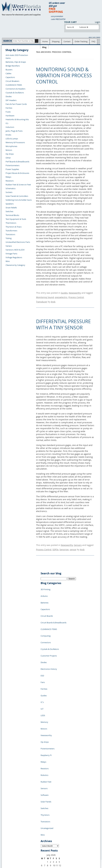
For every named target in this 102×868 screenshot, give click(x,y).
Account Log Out (11, 829)
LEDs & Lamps (12, 139)
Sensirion (64, 543)
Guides (64, 292)
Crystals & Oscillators (15, 93)
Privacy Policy (46, 809)
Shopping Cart (32, 809)
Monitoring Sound (45, 295)
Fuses (8, 112)
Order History (10, 826)
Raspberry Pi (46, 692)
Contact (67, 41)
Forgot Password (11, 832)
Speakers (10, 204)
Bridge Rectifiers (13, 66)
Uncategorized (47, 740)
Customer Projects (49, 625)
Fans (43, 643)
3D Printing (45, 581)
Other (8, 158)
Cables (8, 73)
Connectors (46, 616)
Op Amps (10, 154)
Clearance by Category (15, 265)
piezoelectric (61, 295)
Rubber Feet (46, 709)
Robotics (44, 705)
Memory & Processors (15, 142)
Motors (9, 150)
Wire (8, 261)
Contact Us (9, 816)
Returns (7, 819)
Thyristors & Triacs (14, 227)
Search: (8, 41)
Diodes (9, 96)
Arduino (44, 585)
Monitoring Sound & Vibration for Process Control (64, 75)
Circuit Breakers (12, 81)
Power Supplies (12, 169)
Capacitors (10, 77)
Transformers (11, 231)
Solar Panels (46, 722)
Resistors (10, 181)
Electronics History (49, 634)
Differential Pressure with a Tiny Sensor (63, 320)
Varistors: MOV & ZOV (15, 250)
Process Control (76, 295)
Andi (53, 298)
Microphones (11, 146)
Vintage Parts (11, 254)
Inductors (10, 127)
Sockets (9, 192)
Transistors (10, 234)
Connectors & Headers (15, 89)
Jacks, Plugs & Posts (14, 131)
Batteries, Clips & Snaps (16, 62)
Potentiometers (13, 165)
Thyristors (45, 731)
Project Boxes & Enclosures (17, 173)
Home (45, 41)
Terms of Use (45, 812)
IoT (42, 661)
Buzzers (9, 70)
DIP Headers (11, 100)
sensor (73, 543)
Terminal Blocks (12, 215)
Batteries (45, 590)
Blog (44, 47)
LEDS (43, 665)
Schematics (11, 188)
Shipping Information (13, 822)
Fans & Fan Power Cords (16, 104)
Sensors (78, 540)
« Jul (43, 788)
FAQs (28, 816)
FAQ (93, 41)
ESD (42, 638)
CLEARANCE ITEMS (14, 85)
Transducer (42, 298)
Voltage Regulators (14, 257)
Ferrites (9, 108)
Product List (31, 812)
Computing (46, 612)
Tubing (9, 238)
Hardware (10, 116)
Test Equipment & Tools (16, 219)
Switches (9, 211)
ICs (7, 123)
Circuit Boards (47, 599)
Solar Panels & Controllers (17, 196)
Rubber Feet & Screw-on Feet (18, 185)
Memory (44, 669)
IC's (42, 656)
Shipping (56, 41)
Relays (8, 177)
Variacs (9, 246)
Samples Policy (46, 806)
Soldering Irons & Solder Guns (19, 200)
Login (98, 22)
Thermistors (11, 223)
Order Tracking (81, 41)
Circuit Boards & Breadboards (54, 603)
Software (45, 718)
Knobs (8, 135)
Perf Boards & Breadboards (17, 162)
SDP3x (55, 543)
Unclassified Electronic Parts (18, 242)
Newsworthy (75, 292)
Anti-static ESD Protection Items (17, 57)
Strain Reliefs (11, 208)
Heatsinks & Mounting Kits (17, 119)
